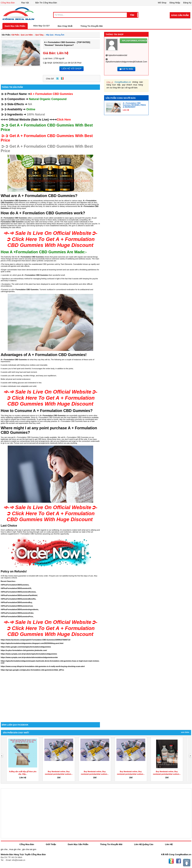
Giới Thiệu (51, 844)
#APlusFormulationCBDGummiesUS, (16, 588)
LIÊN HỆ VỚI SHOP (71, 69)
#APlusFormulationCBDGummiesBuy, (17, 602)
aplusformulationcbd (118, 55)
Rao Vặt (25, 3)
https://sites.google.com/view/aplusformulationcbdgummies (26, 647)
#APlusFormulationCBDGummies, (15, 585)
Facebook (179, 861)
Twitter (57, 78)
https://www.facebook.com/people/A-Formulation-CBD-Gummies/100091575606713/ (36, 640)
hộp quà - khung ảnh (55, 35)
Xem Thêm (185, 732)
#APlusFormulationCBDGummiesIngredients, (20, 609)
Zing (62, 78)
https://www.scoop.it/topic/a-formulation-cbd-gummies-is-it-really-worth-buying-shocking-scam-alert (43, 666)
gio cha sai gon (29, 849)
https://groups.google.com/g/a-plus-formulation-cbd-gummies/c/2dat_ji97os (32, 670)
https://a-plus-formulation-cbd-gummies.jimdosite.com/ (24, 650)
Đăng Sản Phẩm (180, 15)
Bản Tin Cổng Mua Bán (46, 3)
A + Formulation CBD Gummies (35, 275)
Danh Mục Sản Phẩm (15, 26)
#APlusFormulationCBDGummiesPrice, (17, 616)
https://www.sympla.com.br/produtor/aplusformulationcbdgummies (29, 654)
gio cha (4, 849)
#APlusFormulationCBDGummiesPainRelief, (19, 595)
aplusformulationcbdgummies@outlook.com (126, 62)
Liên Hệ (169, 844)
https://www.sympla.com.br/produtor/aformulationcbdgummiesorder (29, 657)
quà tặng (39, 35)
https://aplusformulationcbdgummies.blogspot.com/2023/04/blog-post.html (32, 643)
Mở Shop (162, 3)
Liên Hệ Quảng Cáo (144, 844)
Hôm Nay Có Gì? (42, 26)
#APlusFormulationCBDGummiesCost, (17, 606)
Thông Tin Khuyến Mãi (92, 26)
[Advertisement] (50, 695)
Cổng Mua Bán (8, 3)
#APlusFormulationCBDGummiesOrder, (17, 613)
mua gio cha (15, 849)
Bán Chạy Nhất (65, 26)
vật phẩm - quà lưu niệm (22, 35)
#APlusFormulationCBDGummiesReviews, (19, 592)
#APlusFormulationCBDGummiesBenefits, (18, 599)
